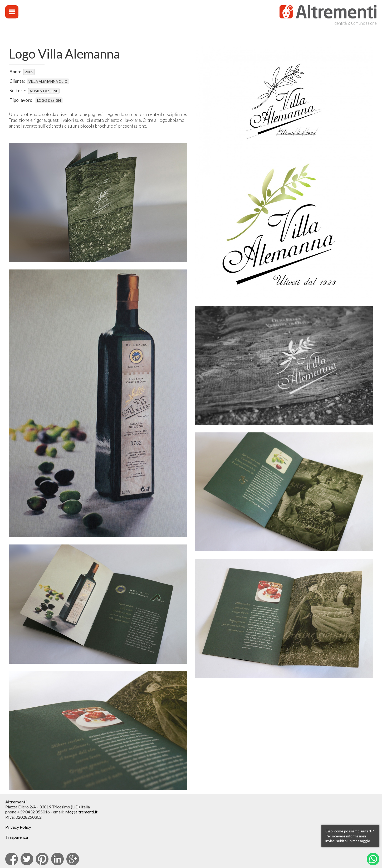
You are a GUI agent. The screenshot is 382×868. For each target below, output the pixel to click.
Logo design (49, 100)
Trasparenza (17, 837)
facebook (12, 859)
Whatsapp (373, 859)
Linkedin (57, 859)
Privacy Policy (18, 827)
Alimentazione (44, 91)
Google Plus (73, 859)
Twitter (27, 859)
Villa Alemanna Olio (48, 81)
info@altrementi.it (81, 812)
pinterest (42, 859)
